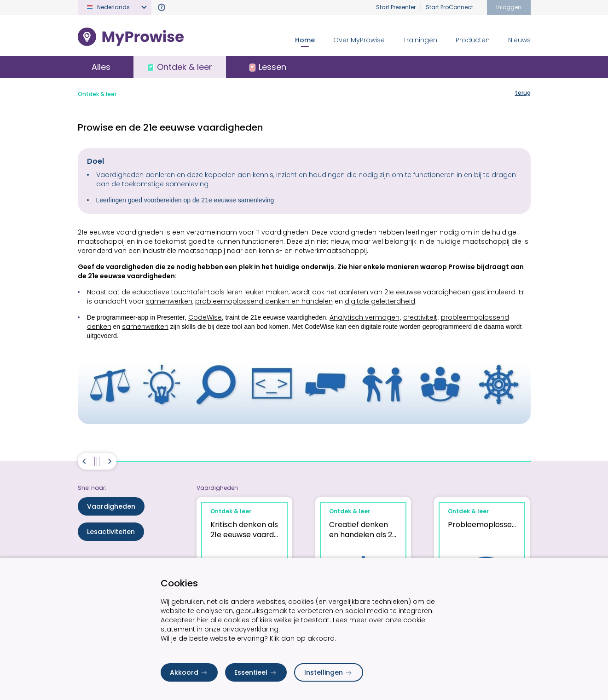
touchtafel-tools (198, 292)
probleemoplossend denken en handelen (264, 301)
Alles (101, 67)
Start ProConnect (449, 7)
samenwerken (169, 301)
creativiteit (420, 317)
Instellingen (329, 672)
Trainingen (420, 40)
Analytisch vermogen (365, 317)
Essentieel (256, 672)
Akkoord (189, 672)
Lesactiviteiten (111, 532)
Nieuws (519, 40)
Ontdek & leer (97, 94)
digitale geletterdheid (380, 301)
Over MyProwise (359, 40)
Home (305, 40)
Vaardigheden (111, 506)
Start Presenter (396, 7)
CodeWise (205, 317)
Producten (473, 40)
